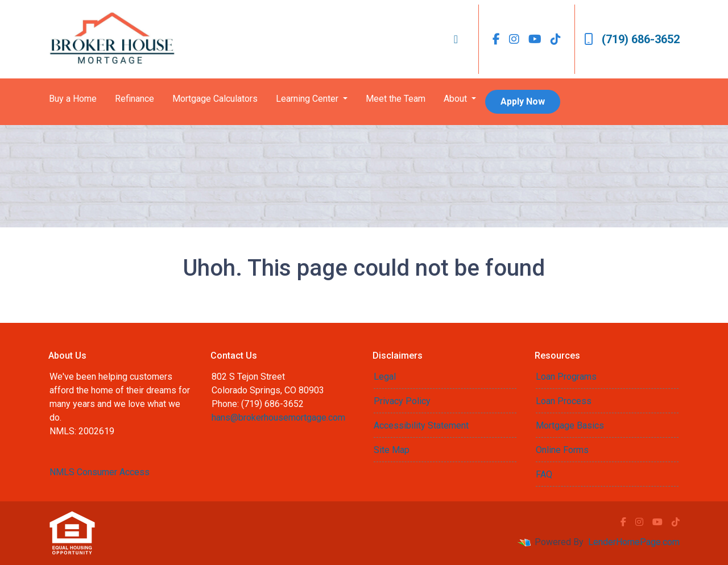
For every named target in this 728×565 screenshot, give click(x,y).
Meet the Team (396, 99)
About (456, 99)
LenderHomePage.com (634, 542)
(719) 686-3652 (632, 39)
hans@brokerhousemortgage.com (278, 417)
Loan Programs (566, 377)
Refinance (135, 99)
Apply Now (523, 101)
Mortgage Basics (570, 425)
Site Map (392, 450)
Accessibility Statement (421, 425)
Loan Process (564, 401)
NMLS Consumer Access (100, 472)
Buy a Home (73, 99)
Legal (385, 377)
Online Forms (562, 450)
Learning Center (308, 99)
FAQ (544, 474)
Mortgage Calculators (215, 99)
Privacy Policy (402, 401)
